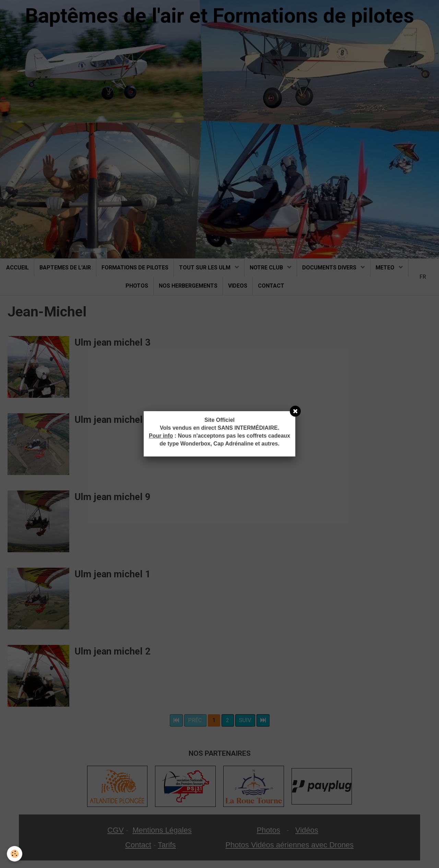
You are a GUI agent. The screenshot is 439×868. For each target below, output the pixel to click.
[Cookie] (15, 854)
